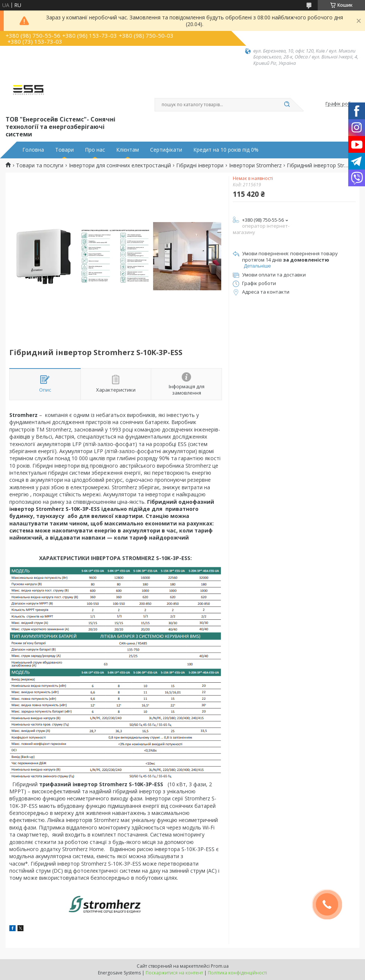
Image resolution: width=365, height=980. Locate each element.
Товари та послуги (40, 165)
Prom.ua (220, 966)
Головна (33, 150)
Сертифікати (166, 150)
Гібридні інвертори (200, 165)
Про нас (95, 150)
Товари (64, 150)
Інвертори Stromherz (255, 165)
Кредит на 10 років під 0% (226, 150)
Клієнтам (128, 150)
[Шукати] (287, 105)
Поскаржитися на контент (174, 973)
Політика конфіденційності (237, 973)
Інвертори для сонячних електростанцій (120, 165)
